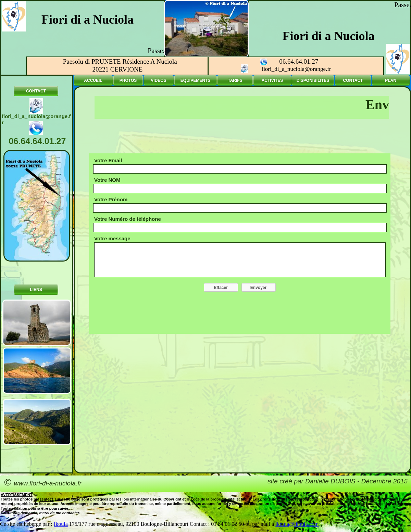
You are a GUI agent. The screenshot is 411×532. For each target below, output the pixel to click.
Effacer (221, 288)
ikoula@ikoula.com (297, 524)
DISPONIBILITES (313, 80)
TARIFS (235, 80)
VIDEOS (158, 80)
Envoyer (258, 288)
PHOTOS (128, 80)
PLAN (391, 80)
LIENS (36, 290)
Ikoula (61, 524)
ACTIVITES (272, 80)
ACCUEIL (93, 80)
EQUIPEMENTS (195, 80)
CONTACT (36, 91)
